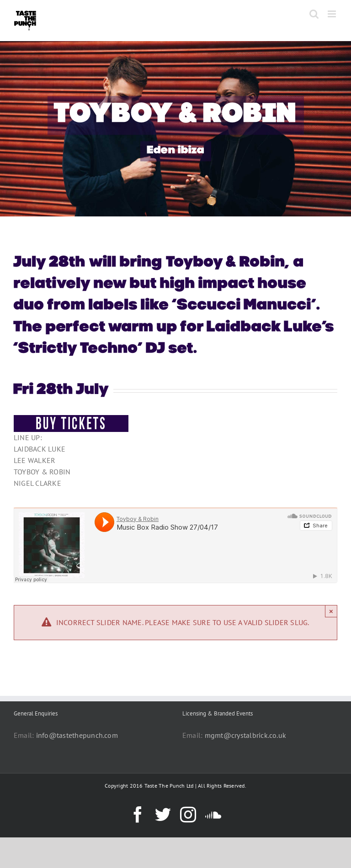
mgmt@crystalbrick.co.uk (246, 735)
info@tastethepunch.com (77, 735)
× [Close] (331, 611)
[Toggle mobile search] (314, 14)
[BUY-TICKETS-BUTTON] (71, 419)
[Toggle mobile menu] (332, 14)
